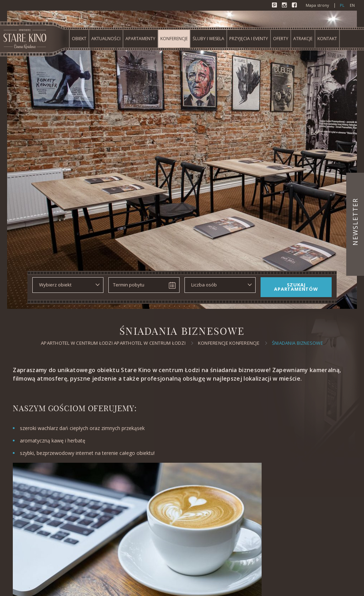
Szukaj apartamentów (296, 287)
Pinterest (275, 6)
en (352, 5)
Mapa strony (317, 5)
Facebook (295, 6)
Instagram (285, 6)
